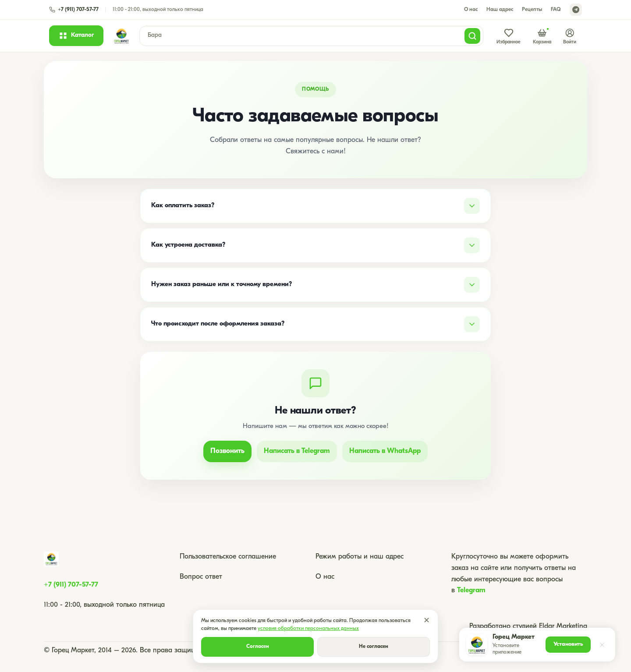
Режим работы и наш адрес (360, 557)
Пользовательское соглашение (228, 557)
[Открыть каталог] (76, 35)
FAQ (556, 10)
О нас (471, 10)
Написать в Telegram (297, 451)
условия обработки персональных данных (308, 629)
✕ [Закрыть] (427, 621)
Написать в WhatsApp (385, 451)
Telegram (471, 591)
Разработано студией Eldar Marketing (528, 626)
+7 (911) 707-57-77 (71, 585)
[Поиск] (472, 36)
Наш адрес (500, 10)
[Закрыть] (602, 645)
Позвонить (227, 451)
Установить (568, 644)
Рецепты (532, 10)
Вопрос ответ (201, 577)
